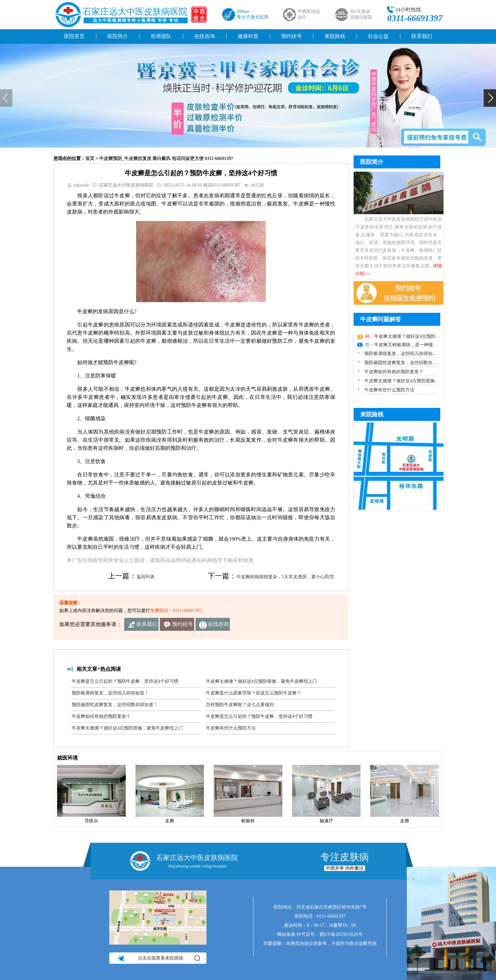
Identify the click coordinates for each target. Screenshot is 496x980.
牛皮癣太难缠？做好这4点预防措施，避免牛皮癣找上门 (127, 728)
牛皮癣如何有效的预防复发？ (101, 716)
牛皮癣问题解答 (381, 319)
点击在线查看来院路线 (158, 958)
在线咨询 (205, 36)
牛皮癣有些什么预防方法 (231, 728)
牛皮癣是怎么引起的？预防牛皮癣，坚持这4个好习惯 (125, 681)
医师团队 (161, 36)
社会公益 (378, 36)
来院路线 (335, 36)
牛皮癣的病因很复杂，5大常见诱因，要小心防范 (285, 577)
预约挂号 (291, 36)
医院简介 (118, 36)
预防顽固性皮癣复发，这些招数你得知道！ (115, 705)
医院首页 (74, 36)
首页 (90, 159)
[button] (490, 98)
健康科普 (248, 36)
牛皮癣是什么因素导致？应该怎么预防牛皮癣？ (254, 693)
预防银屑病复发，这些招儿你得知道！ (110, 693)
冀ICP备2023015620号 (341, 934)
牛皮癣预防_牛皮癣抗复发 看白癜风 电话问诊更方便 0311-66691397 (166, 159)
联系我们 (422, 36)
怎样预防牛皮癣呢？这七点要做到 (240, 705)
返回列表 (146, 577)
